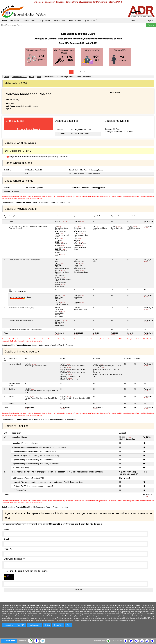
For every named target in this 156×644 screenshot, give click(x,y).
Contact (47, 625)
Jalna (39, 77)
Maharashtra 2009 (19, 77)
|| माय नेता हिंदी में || (92, 21)
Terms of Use (58, 625)
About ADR (135, 21)
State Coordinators (34, 625)
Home (4, 21)
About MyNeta (148, 21)
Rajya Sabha (45, 21)
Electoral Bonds (75, 21)
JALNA (31, 77)
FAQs (68, 625)
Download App (99, 641)
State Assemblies (29, 21)
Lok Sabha (15, 21)
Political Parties (60, 21)
